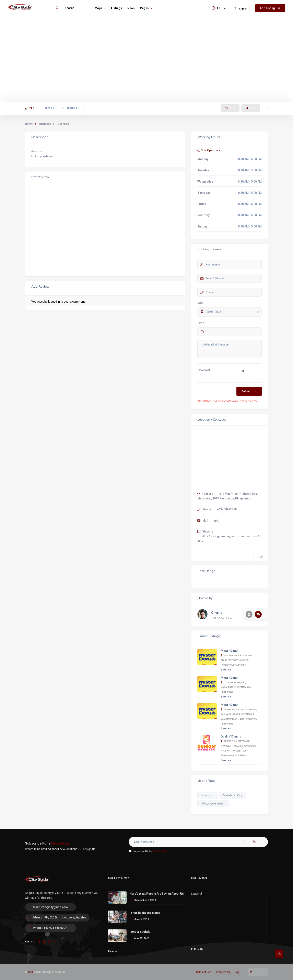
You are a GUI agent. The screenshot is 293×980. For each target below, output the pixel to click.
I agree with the (150, 851)
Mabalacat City (233, 795)
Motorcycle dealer (213, 803)
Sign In (241, 9)
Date (200, 303)
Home (29, 124)
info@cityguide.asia (54, 907)
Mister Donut (230, 651)
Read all (116, 951)
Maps (100, 8)
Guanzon (207, 795)
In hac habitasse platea (145, 913)
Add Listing (270, 8)
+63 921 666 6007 (55, 928)
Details (48, 108)
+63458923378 (227, 509)
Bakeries (226, 670)
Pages (146, 8)
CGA (31, 972)
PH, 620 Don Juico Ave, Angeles (65, 917)
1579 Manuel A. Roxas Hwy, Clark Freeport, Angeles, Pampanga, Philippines (237, 660)
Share (251, 108)
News (131, 8)
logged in (54, 302)
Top (30, 108)
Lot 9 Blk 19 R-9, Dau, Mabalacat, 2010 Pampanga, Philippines (236, 687)
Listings (117, 8)
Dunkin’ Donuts (231, 736)
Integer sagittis (140, 932)
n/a (216, 521)
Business (45, 124)
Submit (250, 391)
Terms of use (203, 972)
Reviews (69, 108)
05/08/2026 (233, 312)
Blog (237, 972)
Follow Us (200, 949)
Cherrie (217, 613)
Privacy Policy (162, 851)
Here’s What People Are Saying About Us (157, 894)
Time (201, 323)
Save (230, 108)
